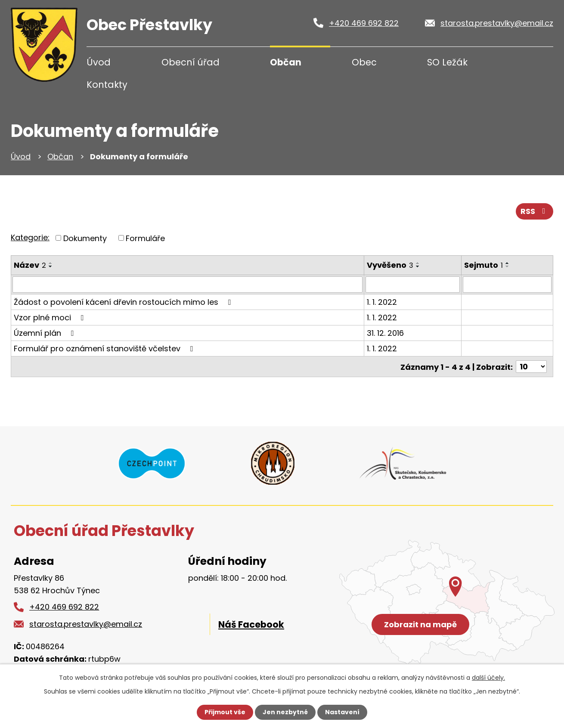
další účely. (488, 678)
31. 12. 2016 (385, 333)
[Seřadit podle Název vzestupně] (51, 263)
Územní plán (45, 333)
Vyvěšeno (390, 265)
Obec (364, 62)
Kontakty (107, 85)
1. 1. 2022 (382, 302)
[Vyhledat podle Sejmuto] (507, 285)
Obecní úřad (191, 62)
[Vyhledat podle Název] (187, 285)
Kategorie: (30, 237)
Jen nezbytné (285, 712)
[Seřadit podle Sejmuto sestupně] (508, 266)
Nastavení (342, 712)
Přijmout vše (225, 712)
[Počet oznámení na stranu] (531, 367)
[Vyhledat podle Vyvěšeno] (413, 285)
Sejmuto (483, 265)
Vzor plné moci (50, 318)
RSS (535, 211)
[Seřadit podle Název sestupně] (51, 266)
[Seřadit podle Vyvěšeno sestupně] (418, 266)
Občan (286, 62)
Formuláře (145, 238)
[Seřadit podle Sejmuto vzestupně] (508, 263)
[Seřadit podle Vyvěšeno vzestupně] (418, 263)
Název (30, 265)
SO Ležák (447, 62)
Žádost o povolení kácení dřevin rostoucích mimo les (124, 302)
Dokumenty (85, 238)
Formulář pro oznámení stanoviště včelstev (105, 349)
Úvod (99, 62)
